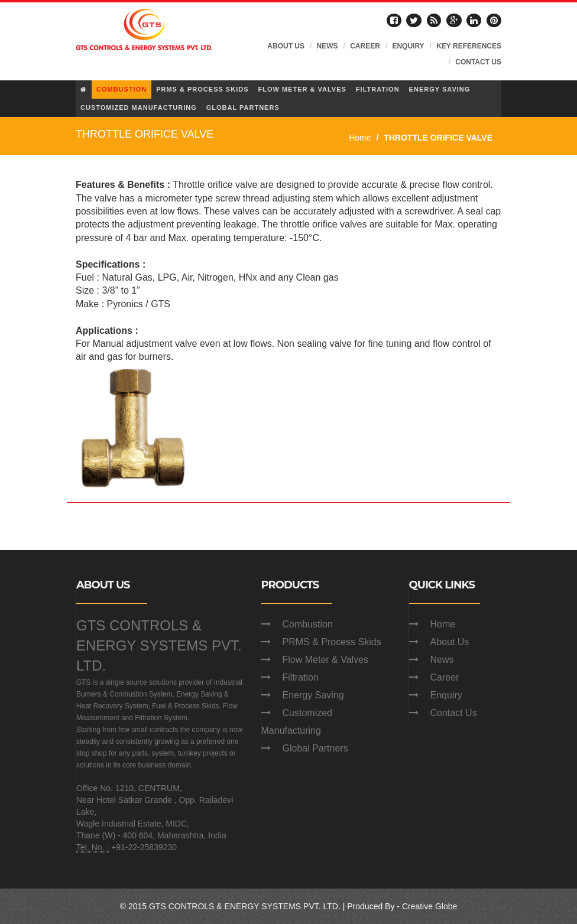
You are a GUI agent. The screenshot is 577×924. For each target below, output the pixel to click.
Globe (446, 906)
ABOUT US (286, 46)
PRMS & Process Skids (332, 642)
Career (445, 677)
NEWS (328, 46)
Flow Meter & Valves (326, 660)
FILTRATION (378, 89)
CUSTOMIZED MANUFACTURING (139, 108)
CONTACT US (478, 62)
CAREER (365, 46)
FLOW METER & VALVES (302, 89)
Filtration (301, 677)
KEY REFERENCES (469, 46)
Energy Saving (313, 695)
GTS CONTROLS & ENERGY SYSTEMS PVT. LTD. (159, 646)
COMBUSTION (121, 89)
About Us (450, 642)
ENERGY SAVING (440, 89)
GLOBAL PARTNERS (243, 108)
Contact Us (454, 713)
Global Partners (315, 748)
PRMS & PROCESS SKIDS (202, 89)
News (442, 660)
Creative (417, 906)
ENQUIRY (408, 46)
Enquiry (446, 695)
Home (360, 138)
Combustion (308, 624)
